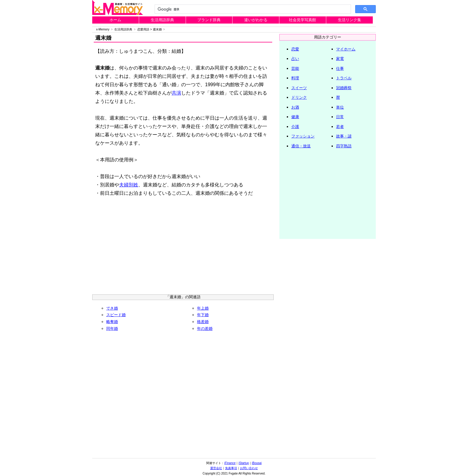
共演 (176, 93)
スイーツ (299, 88)
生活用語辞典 (162, 20)
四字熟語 (344, 146)
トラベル (344, 78)
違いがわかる (256, 20)
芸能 (295, 68)
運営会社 (216, 468)
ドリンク (299, 97)
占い (295, 59)
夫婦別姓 (129, 185)
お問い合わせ (249, 468)
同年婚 (112, 329)
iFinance (230, 463)
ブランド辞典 (209, 20)
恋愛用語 (143, 29)
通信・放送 (301, 146)
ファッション (303, 136)
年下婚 (203, 315)
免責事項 (231, 468)
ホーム (115, 20)
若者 (340, 127)
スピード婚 (116, 315)
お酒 (295, 107)
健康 (295, 117)
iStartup (244, 463)
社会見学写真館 (302, 20)
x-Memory (103, 29)
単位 (340, 107)
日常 (340, 117)
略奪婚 (112, 322)
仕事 (340, 68)
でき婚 (112, 308)
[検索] (252, 9)
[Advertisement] (183, 248)
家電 (340, 59)
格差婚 (203, 322)
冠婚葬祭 (344, 88)
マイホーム (346, 49)
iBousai (257, 463)
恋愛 (295, 49)
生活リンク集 (350, 20)
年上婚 (203, 308)
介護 (295, 127)
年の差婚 (205, 329)
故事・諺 (344, 136)
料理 (295, 78)
